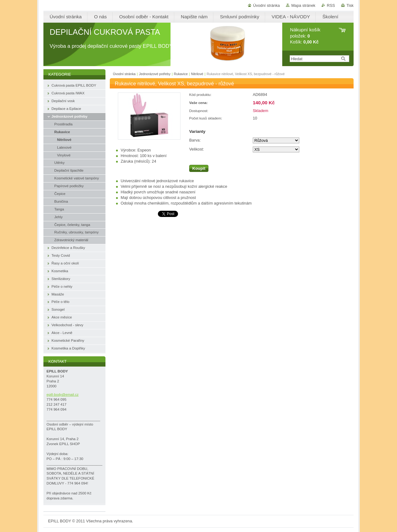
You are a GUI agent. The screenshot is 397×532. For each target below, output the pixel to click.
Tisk (350, 5)
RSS (331, 5)
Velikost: (197, 149)
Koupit (199, 168)
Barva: (195, 140)
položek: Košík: (305, 36)
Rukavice (181, 74)
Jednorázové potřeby (155, 74)
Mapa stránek (303, 5)
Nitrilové (197, 74)
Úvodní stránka (266, 5)
